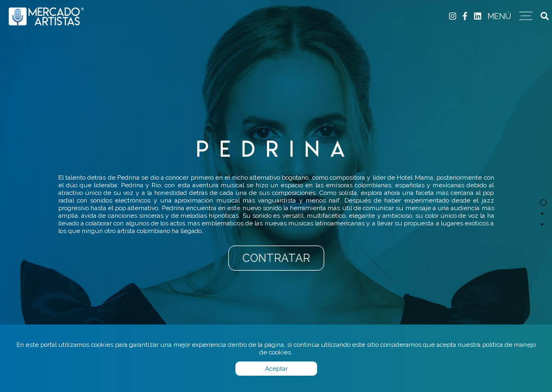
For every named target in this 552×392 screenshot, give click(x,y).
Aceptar (276, 369)
